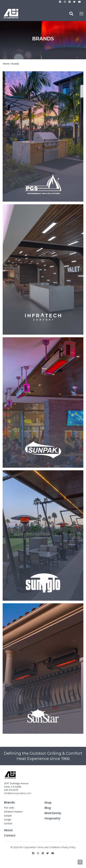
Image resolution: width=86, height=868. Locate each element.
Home (6, 64)
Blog (48, 808)
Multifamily (53, 813)
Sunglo (8, 819)
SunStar (8, 823)
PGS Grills (9, 808)
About (8, 830)
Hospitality (52, 818)
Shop (48, 802)
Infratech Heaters (13, 812)
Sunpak (8, 816)
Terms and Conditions (49, 847)
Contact (10, 835)
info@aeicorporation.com (18, 793)
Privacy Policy (68, 847)
